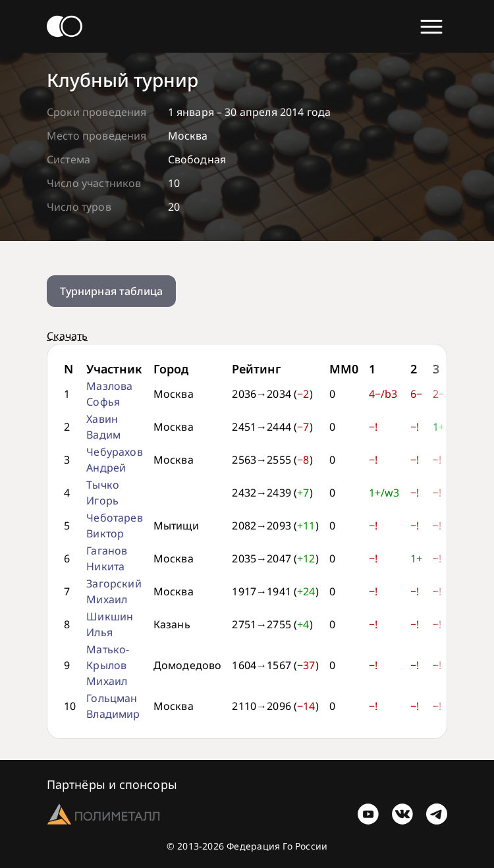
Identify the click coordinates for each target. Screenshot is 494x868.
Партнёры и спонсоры (112, 784)
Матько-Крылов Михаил (108, 665)
